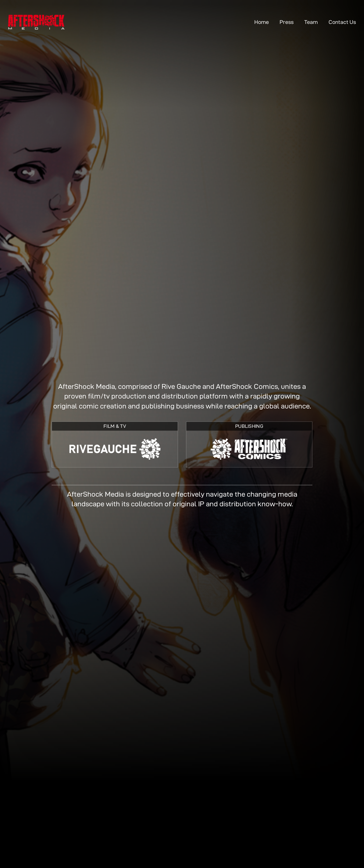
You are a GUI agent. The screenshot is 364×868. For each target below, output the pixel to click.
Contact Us (342, 22)
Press (287, 22)
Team (311, 22)
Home (262, 22)
